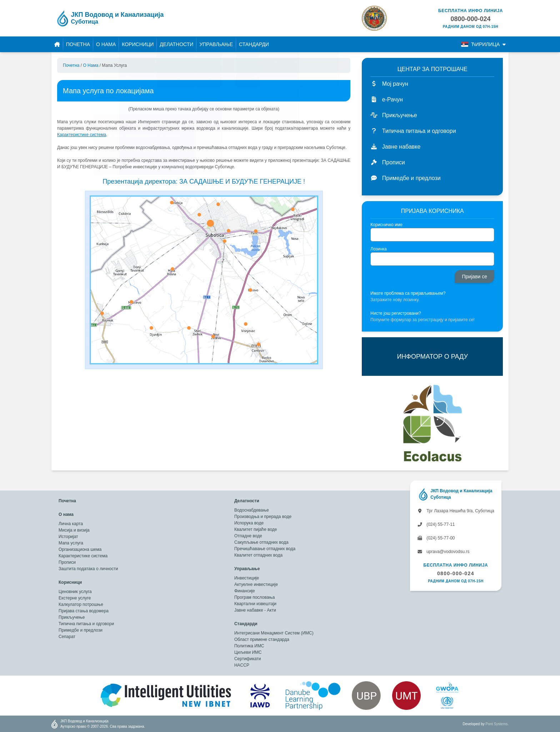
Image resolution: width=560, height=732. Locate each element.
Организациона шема (80, 549)
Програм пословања (255, 597)
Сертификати (248, 659)
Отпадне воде (248, 536)
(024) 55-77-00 (436, 538)
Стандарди (254, 44)
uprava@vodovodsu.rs (443, 552)
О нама (106, 44)
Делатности (176, 44)
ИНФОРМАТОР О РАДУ (432, 357)
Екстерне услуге (75, 598)
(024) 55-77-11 (436, 524)
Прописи (67, 562)
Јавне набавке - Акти (255, 610)
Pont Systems (497, 724)
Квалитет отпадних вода (258, 555)
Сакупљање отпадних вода (261, 542)
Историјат (68, 537)
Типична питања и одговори (86, 624)
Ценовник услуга (75, 592)
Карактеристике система (83, 556)
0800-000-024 (456, 573)
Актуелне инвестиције (256, 584)
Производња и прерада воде (263, 517)
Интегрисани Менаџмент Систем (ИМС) (274, 633)
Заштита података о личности (88, 569)
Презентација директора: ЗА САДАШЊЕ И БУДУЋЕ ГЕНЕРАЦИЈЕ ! (204, 181)
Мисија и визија (74, 530)
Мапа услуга (71, 543)
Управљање (216, 44)
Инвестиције (247, 578)
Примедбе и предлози (81, 630)
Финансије (245, 591)
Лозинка (378, 249)
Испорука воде (249, 523)
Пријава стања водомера (84, 611)
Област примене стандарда (262, 639)
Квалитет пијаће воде (256, 529)
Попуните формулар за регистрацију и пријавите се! (422, 320)
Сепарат (67, 637)
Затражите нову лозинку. (395, 300)
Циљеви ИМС (248, 652)
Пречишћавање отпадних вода (265, 549)
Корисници (138, 44)
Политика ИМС (249, 646)
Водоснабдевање (252, 510)
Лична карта (71, 524)
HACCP (242, 665)
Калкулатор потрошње (81, 604)
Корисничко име (386, 225)
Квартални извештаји (255, 604)
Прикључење (72, 617)
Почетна (78, 44)
